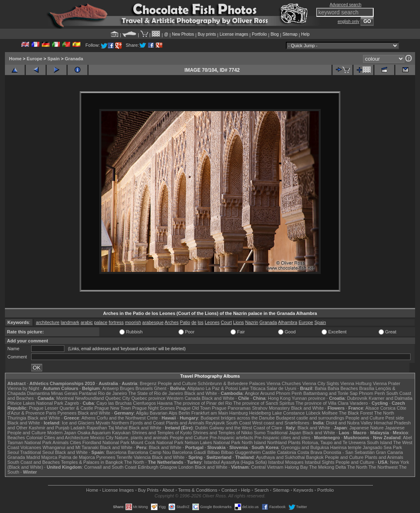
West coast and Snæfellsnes (281, 423)
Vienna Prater (387, 383)
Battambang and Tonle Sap (330, 393)
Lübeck (313, 413)
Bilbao (213, 452)
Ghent (160, 388)
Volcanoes (31, 447)
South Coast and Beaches (34, 462)
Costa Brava (310, 452)
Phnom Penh (372, 393)
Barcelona (116, 452)
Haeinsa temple (346, 447)
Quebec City (118, 398)
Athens (88, 418)
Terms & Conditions (197, 490)
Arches (171, 322)
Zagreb (72, 403)
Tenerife (124, 457)
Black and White (201, 393)
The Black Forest (356, 413)
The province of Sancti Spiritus (264, 403)
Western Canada (183, 398)
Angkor (252, 393)
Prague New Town (113, 408)
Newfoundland (89, 398)
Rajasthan (97, 428)
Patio (185, 322)
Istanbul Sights (320, 462)
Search (261, 490)
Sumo (260, 433)
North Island (254, 442)
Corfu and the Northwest (121, 418)
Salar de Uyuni (281, 388)
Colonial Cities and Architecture (58, 438)
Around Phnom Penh (281, 393)
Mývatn (103, 423)
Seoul (13, 452)
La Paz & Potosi (222, 388)
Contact (229, 490)
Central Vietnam (267, 467)
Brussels (144, 388)
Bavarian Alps (163, 413)
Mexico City (102, 438)
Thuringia (17, 418)
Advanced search (346, 5)
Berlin (184, 413)
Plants (294, 442)
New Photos (183, 34)
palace (100, 322)
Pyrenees (67, 413)
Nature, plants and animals (142, 438)
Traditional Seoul (37, 452)
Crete (152, 418)
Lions (238, 322)
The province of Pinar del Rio (203, 403)
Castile (269, 452)
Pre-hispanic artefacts (231, 438)
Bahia (321, 388)
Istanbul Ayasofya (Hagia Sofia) (235, 462)
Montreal (65, 398)
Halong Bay (296, 467)
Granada (74, 59)
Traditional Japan (284, 433)
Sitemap (290, 34)
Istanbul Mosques (286, 462)
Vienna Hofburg (356, 383)
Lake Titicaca (252, 388)
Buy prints (207, 34)
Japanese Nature (367, 428)
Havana (165, 403)
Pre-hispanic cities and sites (282, 438)
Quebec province (148, 398)
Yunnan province (308, 398)
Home (15, 59)
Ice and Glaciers (78, 423)
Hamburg (239, 413)
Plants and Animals (185, 423)
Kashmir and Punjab (49, 428)
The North (384, 413)
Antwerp (110, 388)
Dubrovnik (357, 398)
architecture (48, 322)
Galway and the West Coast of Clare (246, 428)
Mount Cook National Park (157, 442)
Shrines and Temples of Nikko (223, 433)
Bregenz (148, 383)
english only (348, 22)
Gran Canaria (389, 452)
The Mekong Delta (328, 467)
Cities (75, 442)
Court (226, 322)
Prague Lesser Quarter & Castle (61, 408)
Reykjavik (215, 423)
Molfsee (330, 413)
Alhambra (288, 322)
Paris (51, 413)
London (186, 467)
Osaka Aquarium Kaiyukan (104, 433)
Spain (54, 59)
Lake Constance (288, 413)
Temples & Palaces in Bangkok (92, 462)
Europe (34, 59)
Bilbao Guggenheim (241, 452)
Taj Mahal (118, 428)
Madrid (33, 457)
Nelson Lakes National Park (212, 442)
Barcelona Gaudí (189, 452)
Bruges (127, 388)
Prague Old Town (193, 408)
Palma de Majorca (77, 457)
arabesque (153, 322)
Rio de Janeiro (113, 393)
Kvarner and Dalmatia (390, 398)
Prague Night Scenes (153, 408)
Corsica (388, 408)
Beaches (16, 438)
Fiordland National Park (106, 442)
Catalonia (286, 452)
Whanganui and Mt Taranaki (71, 447)
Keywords (303, 490)
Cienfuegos (144, 403)
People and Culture (177, 383)
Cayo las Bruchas (114, 403)
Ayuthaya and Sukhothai (280, 457)
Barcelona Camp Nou (150, 452)
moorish (133, 322)
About (168, 490)
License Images (118, 490)
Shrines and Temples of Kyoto (162, 433)
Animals (60, 442)
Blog (275, 34)
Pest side (395, 418)
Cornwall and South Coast (110, 467)
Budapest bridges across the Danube (238, 418)
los (201, 322)
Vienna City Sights (321, 383)
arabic (87, 322)
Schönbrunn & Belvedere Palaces (232, 383)
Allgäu (142, 413)
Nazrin (252, 322)
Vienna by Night (23, 388)
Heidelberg (260, 413)
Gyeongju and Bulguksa (305, 447)
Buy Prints (148, 490)
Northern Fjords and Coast (138, 423)
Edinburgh (148, 467)
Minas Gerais (64, 393)
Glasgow (168, 467)
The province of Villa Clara (322, 403)
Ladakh (78, 428)
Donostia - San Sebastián (349, 452)
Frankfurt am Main (210, 413)
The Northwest (383, 467)
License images (234, 34)
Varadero (358, 403)
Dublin (202, 428)
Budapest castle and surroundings (310, 418)
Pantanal (88, 393)
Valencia (142, 457)
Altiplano (196, 388)
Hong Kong (279, 398)
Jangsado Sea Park (382, 447)
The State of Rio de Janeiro (156, 393)
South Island (380, 442)
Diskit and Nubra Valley (349, 423)
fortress (116, 322)
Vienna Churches (284, 383)
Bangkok (315, 457)
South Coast (239, 423)
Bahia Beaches (343, 388)
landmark (70, 322)
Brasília (367, 388)
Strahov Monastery (271, 408)
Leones (212, 322)
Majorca (49, 457)
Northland (277, 442)
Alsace (372, 408)
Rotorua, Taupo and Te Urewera (334, 442)
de (194, 322)
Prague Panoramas (232, 408)
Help (305, 34)
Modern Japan (62, 433)
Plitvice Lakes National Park (35, 403)
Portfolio (259, 34)
